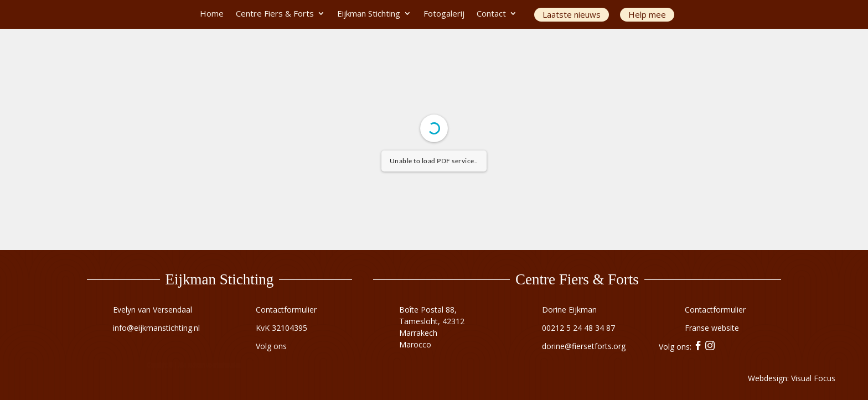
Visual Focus (813, 378)
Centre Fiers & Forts (275, 14)
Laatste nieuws (572, 14)
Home (212, 14)
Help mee (647, 14)
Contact (491, 14)
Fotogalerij (444, 14)
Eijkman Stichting (369, 14)
